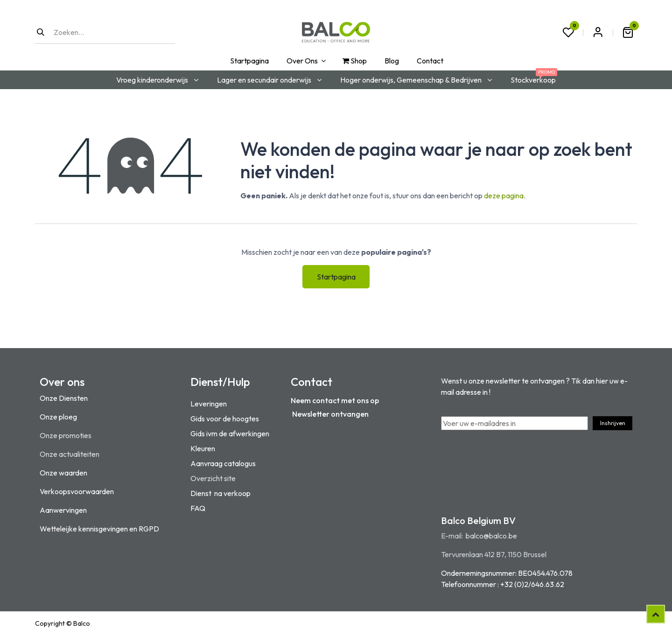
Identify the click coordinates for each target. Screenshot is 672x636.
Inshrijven (613, 423)
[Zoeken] (41, 32)
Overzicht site (213, 478)
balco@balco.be (491, 536)
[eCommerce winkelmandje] (628, 32)
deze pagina (504, 196)
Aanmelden (598, 32)
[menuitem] (248, 61)
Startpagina (336, 277)
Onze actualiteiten (70, 454)
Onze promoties (66, 435)
